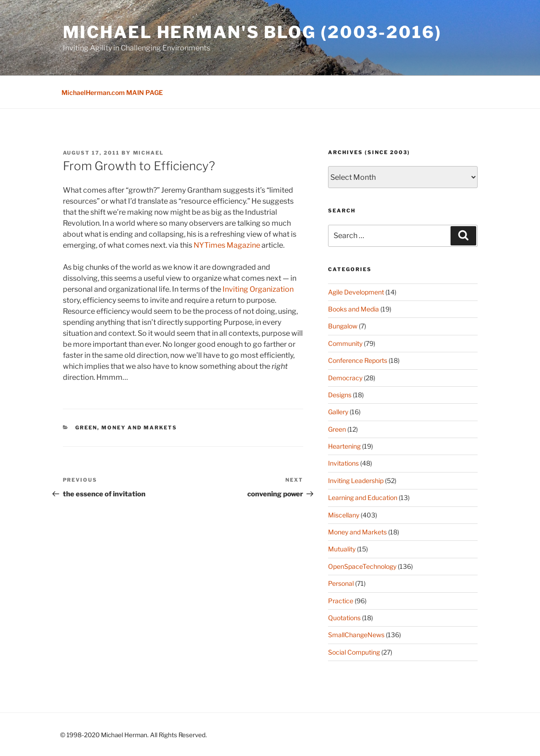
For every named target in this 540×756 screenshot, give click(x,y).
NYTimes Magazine (227, 245)
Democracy (345, 378)
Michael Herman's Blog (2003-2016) (252, 32)
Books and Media (354, 309)
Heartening (344, 446)
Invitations (343, 463)
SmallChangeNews (356, 635)
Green (86, 428)
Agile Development (356, 292)
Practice (341, 601)
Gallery (338, 412)
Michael (149, 153)
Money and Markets (139, 428)
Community (345, 343)
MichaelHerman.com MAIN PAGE (112, 92)
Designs (340, 395)
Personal (341, 583)
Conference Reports (358, 360)
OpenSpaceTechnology (362, 566)
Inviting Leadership (356, 481)
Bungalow (343, 326)
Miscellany (344, 515)
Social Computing (354, 652)
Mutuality (342, 549)
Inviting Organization (258, 289)
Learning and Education (363, 498)
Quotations (344, 618)
